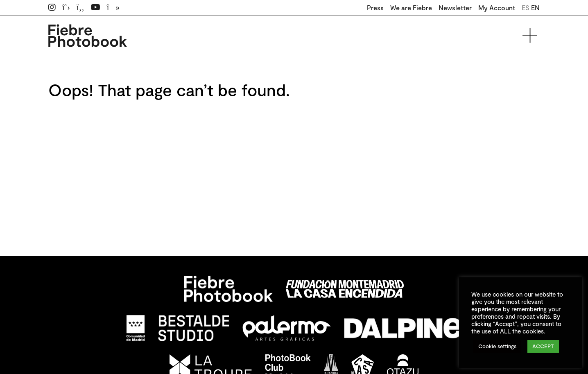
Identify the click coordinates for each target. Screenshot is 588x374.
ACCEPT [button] (543, 346)
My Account (497, 8)
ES (526, 8)
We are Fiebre (411, 8)
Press (375, 8)
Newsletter (455, 8)
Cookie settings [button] (497, 346)
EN (535, 8)
